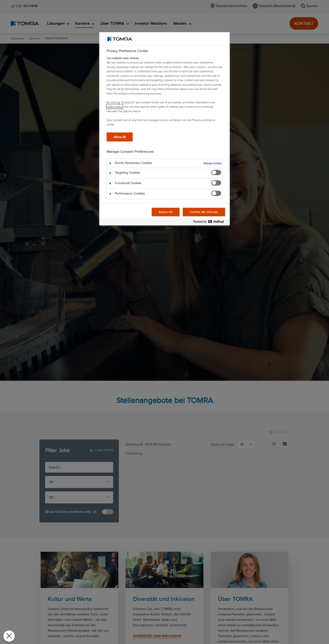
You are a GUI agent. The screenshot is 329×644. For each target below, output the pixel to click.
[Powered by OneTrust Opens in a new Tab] (210, 223)
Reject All (166, 212)
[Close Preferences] (9, 636)
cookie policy (115, 107)
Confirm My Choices (204, 212)
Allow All (120, 137)
